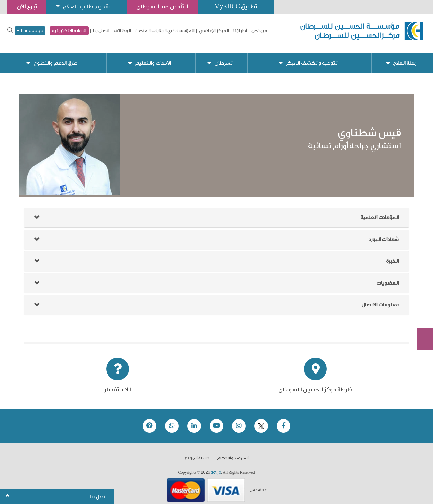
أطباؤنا (240, 31)
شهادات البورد (384, 234)
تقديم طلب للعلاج (87, 7)
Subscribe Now (421, 314)
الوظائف (122, 31)
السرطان (224, 58)
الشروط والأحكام (233, 453)
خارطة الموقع (197, 453)
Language (30, 31)
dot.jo (216, 467)
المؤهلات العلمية (380, 212)
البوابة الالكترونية (69, 31)
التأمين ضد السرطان (162, 7)
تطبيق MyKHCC (236, 7)
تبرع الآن (421, 289)
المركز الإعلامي (214, 31)
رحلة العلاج (405, 58)
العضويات (388, 278)
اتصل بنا (101, 31)
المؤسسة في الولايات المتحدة (165, 31)
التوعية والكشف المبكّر (312, 58)
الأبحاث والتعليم (153, 58)
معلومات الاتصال (380, 299)
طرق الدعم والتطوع (55, 58)
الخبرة (392, 256)
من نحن (259, 31)
